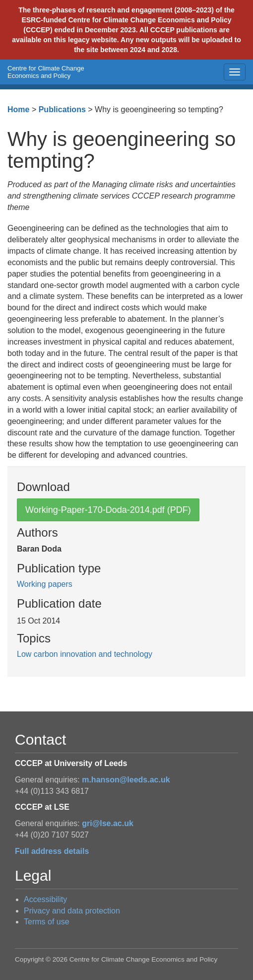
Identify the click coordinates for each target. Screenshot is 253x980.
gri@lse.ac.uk (108, 823)
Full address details (52, 851)
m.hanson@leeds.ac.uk (126, 780)
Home (18, 109)
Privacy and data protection (72, 911)
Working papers (45, 584)
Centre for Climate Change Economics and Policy (46, 72)
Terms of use (47, 922)
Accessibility (45, 899)
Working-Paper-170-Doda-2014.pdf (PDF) (108, 510)
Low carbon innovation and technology (85, 654)
